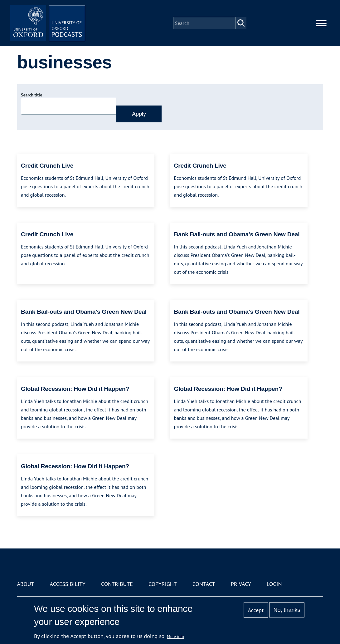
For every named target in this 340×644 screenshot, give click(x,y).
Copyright (163, 584)
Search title (32, 95)
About (26, 584)
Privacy (241, 584)
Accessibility (68, 584)
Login (274, 584)
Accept (256, 610)
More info (175, 637)
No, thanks (287, 610)
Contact (204, 584)
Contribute (117, 584)
